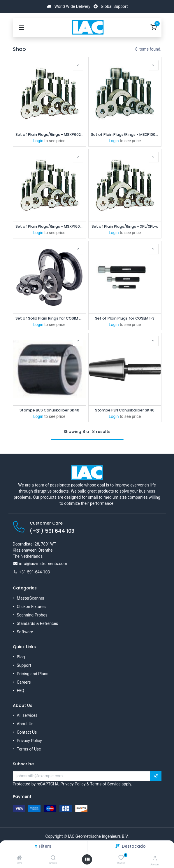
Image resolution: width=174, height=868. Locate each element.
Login (38, 141)
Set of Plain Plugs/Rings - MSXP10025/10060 (125, 134)
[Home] (19, 858)
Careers (24, 682)
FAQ (21, 691)
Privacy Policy (29, 741)
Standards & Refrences (38, 623)
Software (25, 632)
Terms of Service (105, 784)
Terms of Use (29, 749)
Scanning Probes (32, 615)
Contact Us (27, 732)
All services (27, 715)
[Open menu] (87, 860)
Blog (21, 657)
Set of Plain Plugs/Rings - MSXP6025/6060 (49, 134)
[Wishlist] (121, 858)
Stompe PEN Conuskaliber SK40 (125, 410)
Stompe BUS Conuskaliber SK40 (49, 410)
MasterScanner (31, 598)
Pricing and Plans (33, 674)
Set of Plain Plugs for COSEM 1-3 (125, 318)
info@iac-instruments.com (43, 564)
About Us (25, 724)
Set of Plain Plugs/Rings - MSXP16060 (49, 226)
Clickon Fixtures (31, 607)
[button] (134, 846)
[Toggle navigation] (22, 27)
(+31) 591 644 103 (52, 531)
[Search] (53, 858)
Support (24, 665)
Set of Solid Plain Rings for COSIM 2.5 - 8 (49, 318)
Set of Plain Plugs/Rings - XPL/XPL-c (125, 226)
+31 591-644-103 (35, 572)
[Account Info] (155, 858)
